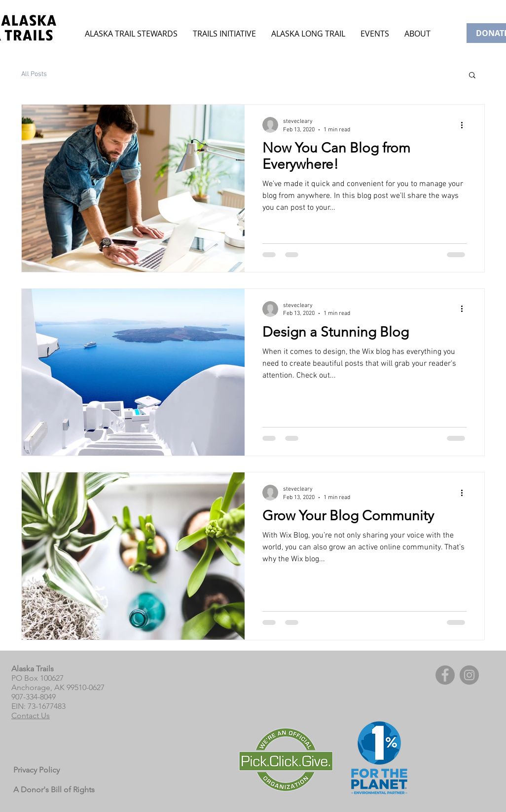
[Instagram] (469, 675)
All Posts (34, 74)
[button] (375, 34)
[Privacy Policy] (38, 771)
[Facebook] (445, 675)
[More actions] (465, 125)
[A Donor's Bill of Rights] (55, 790)
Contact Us (31, 715)
